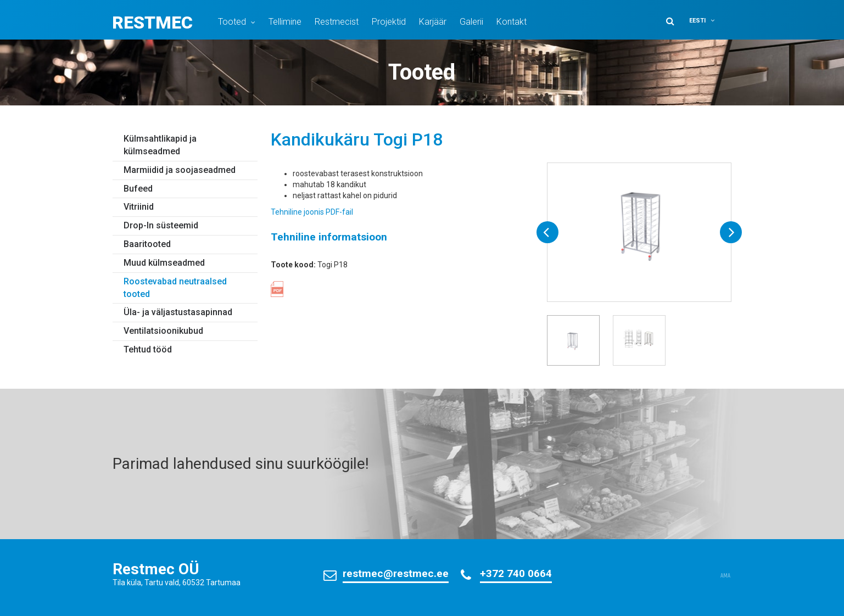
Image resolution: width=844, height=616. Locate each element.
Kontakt (512, 22)
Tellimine (285, 22)
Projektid (389, 22)
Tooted (232, 22)
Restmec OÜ (156, 569)
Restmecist (337, 22)
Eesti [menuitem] (697, 21)
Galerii (471, 22)
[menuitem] (709, 21)
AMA (725, 576)
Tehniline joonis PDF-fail (312, 212)
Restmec (152, 23)
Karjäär (433, 22)
